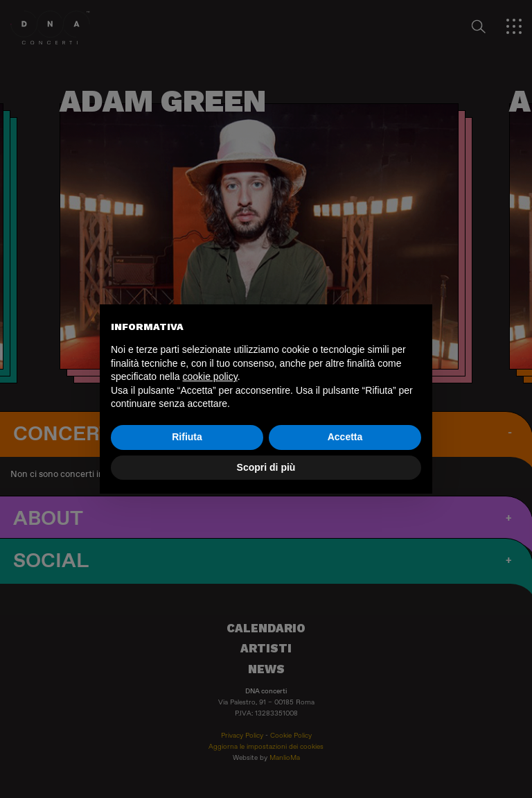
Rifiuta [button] (187, 437)
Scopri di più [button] (266, 467)
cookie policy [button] (210, 376)
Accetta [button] (345, 437)
